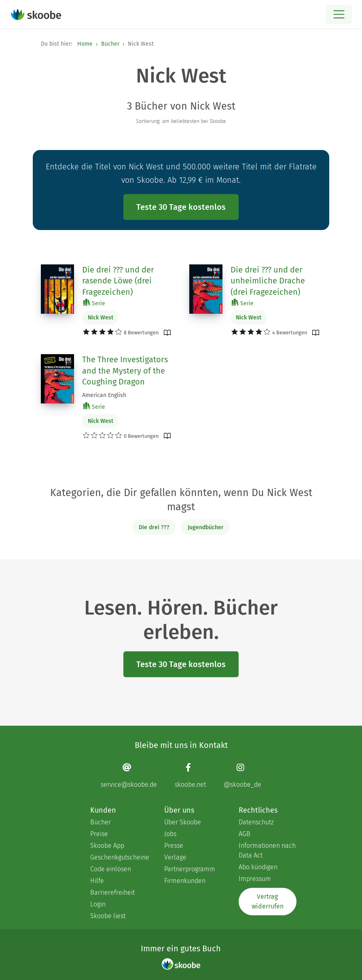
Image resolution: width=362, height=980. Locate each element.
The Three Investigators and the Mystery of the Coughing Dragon (125, 371)
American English (104, 395)
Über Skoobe (183, 822)
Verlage (175, 857)
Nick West (101, 318)
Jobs (170, 834)
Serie (94, 303)
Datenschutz (256, 822)
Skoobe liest (108, 916)
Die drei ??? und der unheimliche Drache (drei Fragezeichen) (268, 281)
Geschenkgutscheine (119, 857)
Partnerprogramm (190, 869)
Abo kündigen (258, 867)
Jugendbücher (206, 527)
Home (85, 44)
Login (98, 904)
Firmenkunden (185, 881)
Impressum (255, 879)
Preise (99, 834)
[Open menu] (339, 14)
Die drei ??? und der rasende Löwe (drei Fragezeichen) (118, 281)
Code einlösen (111, 869)
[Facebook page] (190, 775)
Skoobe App (107, 846)
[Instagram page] (242, 775)
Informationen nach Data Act (267, 850)
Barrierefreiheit (112, 892)
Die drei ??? (154, 527)
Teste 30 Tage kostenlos (181, 207)
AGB (245, 834)
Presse (174, 846)
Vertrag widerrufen (268, 901)
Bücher (110, 44)
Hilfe (97, 881)
